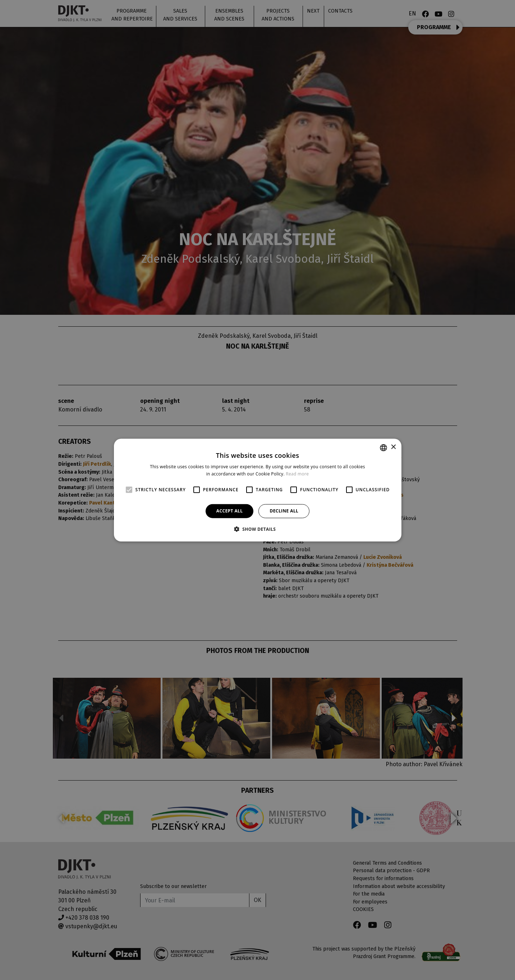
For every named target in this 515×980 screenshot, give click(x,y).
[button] (258, 529)
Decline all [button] (284, 511)
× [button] (393, 447)
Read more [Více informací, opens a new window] (297, 474)
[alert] (257, 490)
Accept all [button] (230, 511)
